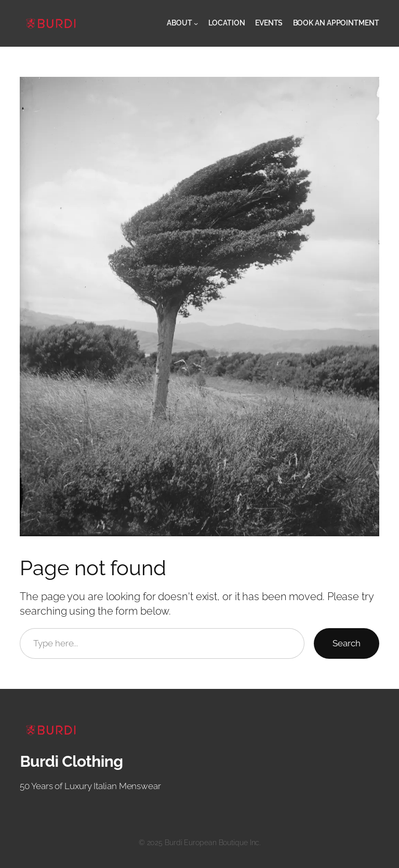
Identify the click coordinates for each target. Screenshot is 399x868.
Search (347, 643)
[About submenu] (196, 23)
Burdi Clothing (71, 761)
